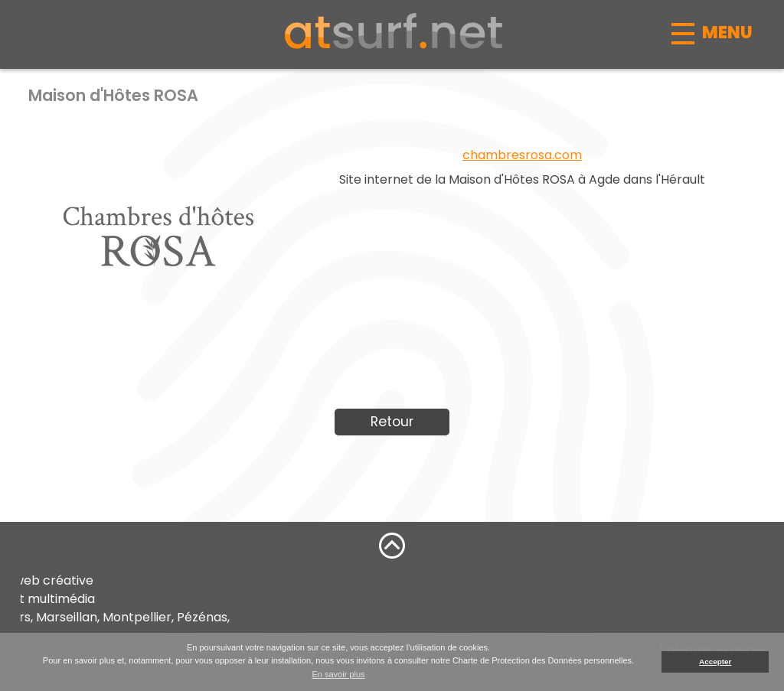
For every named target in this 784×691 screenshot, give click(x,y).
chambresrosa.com (522, 155)
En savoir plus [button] (338, 674)
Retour (392, 422)
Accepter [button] (715, 662)
